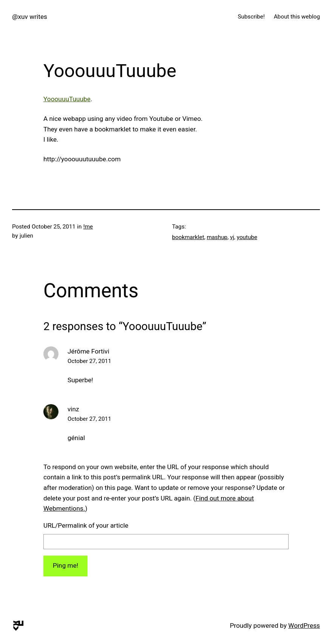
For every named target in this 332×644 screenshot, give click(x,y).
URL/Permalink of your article (86, 525)
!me (88, 227)
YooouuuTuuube (67, 99)
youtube (247, 237)
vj (232, 237)
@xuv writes (30, 17)
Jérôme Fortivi (88, 351)
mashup (217, 237)
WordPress (304, 625)
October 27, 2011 (89, 361)
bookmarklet (188, 237)
